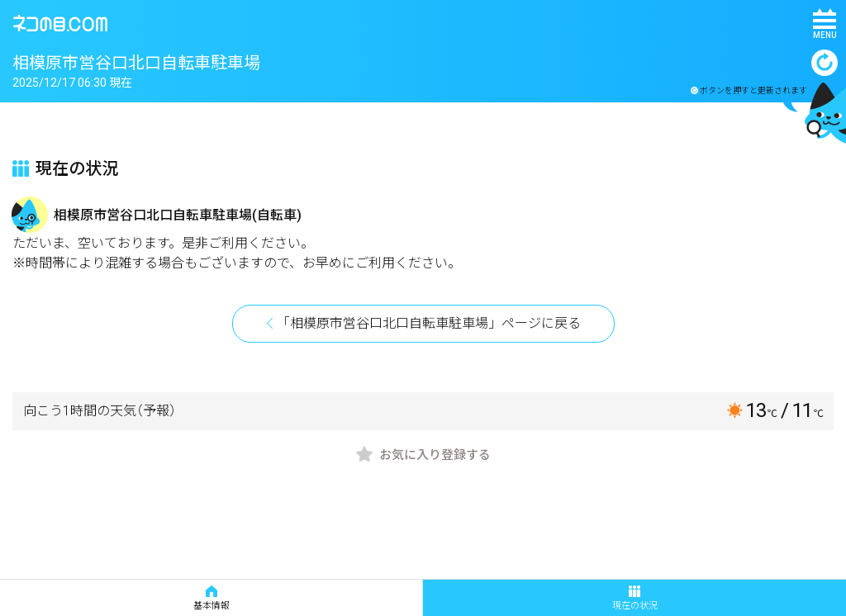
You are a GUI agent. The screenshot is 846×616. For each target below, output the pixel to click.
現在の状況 (635, 598)
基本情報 (211, 598)
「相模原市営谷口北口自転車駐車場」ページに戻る (429, 323)
